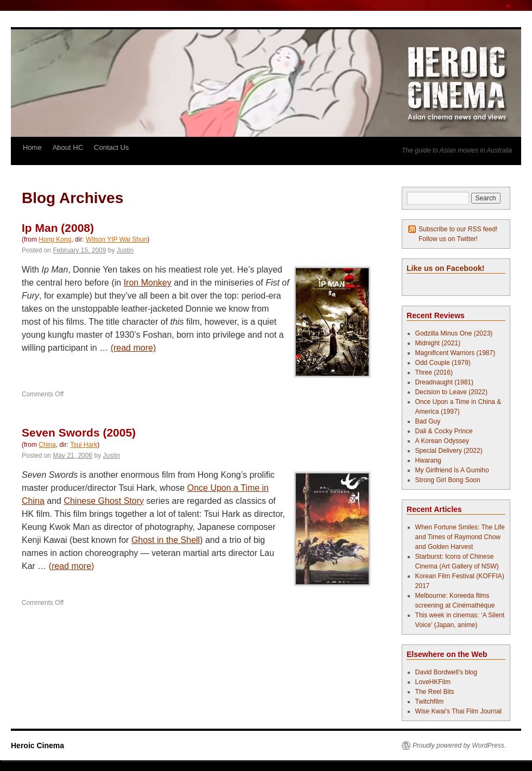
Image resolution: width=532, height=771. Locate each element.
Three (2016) (434, 372)
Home (32, 147)
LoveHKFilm (433, 682)
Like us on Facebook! (445, 268)
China (47, 445)
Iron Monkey (148, 283)
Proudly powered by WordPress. (459, 745)
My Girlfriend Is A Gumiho (452, 470)
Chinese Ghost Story (104, 501)
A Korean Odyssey (442, 441)
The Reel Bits (435, 692)
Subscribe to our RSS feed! (458, 229)
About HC (68, 147)
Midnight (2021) (438, 343)
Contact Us (111, 147)
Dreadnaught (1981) (444, 382)
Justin (125, 250)
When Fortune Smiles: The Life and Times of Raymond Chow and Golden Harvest (460, 537)
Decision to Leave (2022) (451, 392)
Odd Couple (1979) (443, 363)
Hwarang (428, 460)
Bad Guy (428, 421)
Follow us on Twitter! (448, 239)
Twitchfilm (430, 702)
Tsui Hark (84, 445)
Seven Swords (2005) (79, 432)
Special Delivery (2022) (449, 451)
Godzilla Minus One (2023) (454, 333)
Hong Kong (55, 239)
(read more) (134, 348)
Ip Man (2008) (58, 228)
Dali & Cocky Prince (444, 431)
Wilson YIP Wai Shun (116, 239)
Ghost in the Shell (166, 540)
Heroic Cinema (37, 745)
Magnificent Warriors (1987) (455, 353)
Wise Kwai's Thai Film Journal (458, 711)
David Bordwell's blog (446, 672)
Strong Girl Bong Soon (448, 480)
